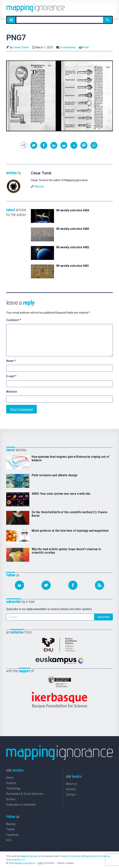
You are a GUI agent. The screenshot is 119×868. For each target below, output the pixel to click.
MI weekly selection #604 (73, 210)
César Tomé (21, 47)
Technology (13, 788)
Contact (71, 795)
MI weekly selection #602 (73, 247)
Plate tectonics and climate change (55, 475)
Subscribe (103, 617)
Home (10, 778)
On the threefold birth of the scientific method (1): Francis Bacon (69, 514)
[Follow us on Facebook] (73, 585)
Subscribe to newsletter (21, 805)
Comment (14, 320)
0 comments (68, 47)
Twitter (11, 829)
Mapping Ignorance (30, 856)
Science (11, 783)
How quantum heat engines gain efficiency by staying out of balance (70, 459)
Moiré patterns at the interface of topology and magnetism (70, 531)
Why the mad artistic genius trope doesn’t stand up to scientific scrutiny (66, 551)
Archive (11, 799)
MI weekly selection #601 (73, 266)
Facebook (12, 835)
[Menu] (11, 20)
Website (39, 187)
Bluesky (11, 824)
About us (72, 784)
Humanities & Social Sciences (25, 794)
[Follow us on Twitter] (46, 585)
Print (86, 47)
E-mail (11, 376)
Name (11, 361)
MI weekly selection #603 (73, 229)
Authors (71, 789)
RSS (9, 840)
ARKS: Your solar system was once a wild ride (61, 494)
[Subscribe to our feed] (100, 585)
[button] (34, 145)
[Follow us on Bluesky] (19, 585)
